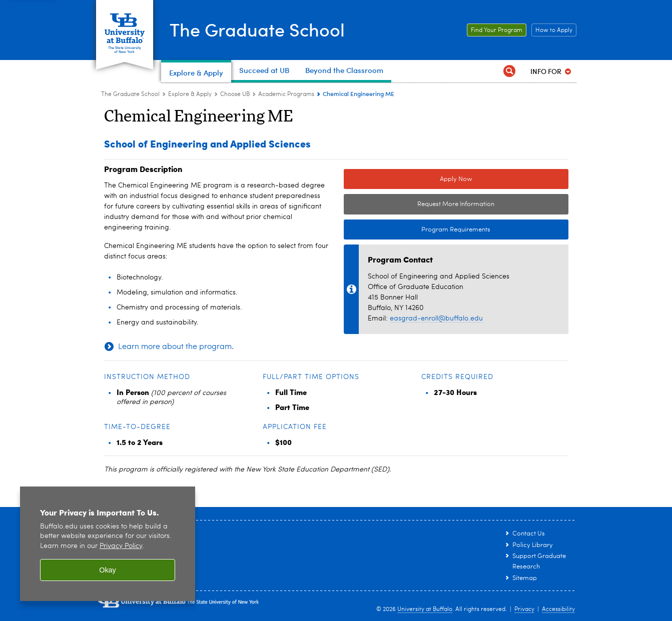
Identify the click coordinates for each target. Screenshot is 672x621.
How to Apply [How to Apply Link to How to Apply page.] (552, 30)
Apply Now (456, 179)
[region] (108, 544)
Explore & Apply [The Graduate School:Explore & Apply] (190, 94)
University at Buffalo (425, 609)
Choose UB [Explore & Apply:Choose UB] (235, 94)
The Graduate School (257, 29)
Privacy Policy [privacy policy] (121, 546)
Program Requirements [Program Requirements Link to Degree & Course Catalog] (417, 230)
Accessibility (558, 609)
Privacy (524, 609)
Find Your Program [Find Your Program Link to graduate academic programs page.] (495, 30)
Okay (108, 570)
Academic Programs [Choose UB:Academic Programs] (286, 94)
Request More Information (456, 204)
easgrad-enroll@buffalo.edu (436, 318)
